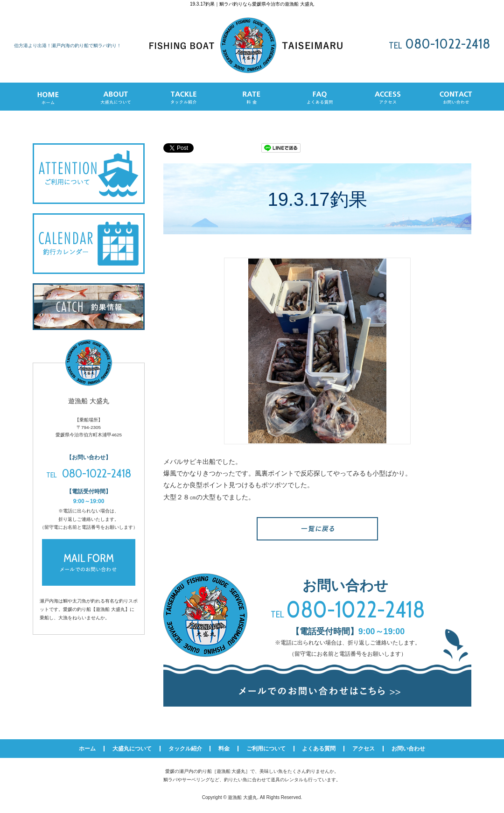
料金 (224, 749)
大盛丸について (132, 749)
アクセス (364, 749)
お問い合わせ (408, 749)
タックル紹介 (185, 749)
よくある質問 (319, 749)
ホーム (87, 749)
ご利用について (266, 749)
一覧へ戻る (317, 529)
